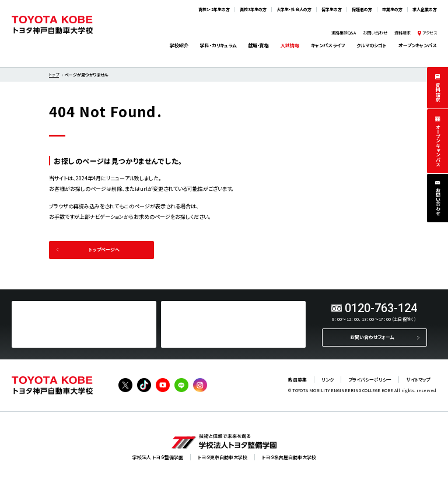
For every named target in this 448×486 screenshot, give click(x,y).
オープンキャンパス (438, 145)
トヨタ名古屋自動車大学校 (289, 457)
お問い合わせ (438, 201)
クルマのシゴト (372, 45)
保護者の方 (362, 10)
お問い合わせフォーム (372, 337)
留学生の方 (332, 10)
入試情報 (290, 45)
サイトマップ (418, 380)
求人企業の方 (425, 10)
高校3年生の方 (253, 10)
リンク (328, 380)
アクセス (430, 33)
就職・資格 (258, 45)
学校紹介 (179, 45)
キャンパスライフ (328, 45)
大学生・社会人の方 (294, 10)
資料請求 (438, 92)
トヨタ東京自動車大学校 (223, 457)
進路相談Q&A (344, 33)
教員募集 (297, 380)
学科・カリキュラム (218, 45)
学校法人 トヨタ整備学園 (158, 457)
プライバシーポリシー (370, 380)
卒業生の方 (392, 10)
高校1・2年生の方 (214, 10)
